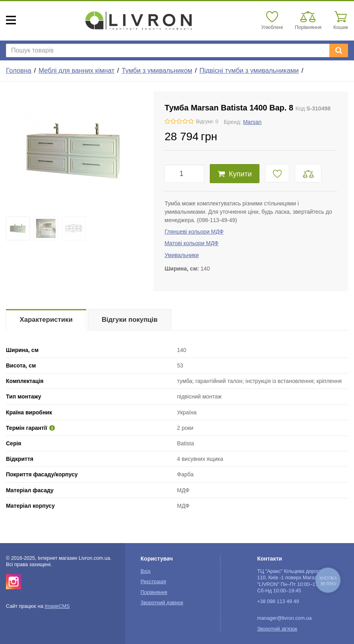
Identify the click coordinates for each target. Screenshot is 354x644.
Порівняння (154, 592)
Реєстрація (153, 582)
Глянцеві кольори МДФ (194, 232)
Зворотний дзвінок (162, 603)
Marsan (252, 122)
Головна (19, 71)
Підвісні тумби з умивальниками (249, 71)
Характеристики (46, 320)
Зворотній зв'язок (277, 629)
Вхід (146, 571)
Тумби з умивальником (157, 71)
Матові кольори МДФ (192, 243)
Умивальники (182, 255)
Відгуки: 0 (207, 122)
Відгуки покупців (130, 320)
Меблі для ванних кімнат (76, 71)
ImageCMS (57, 606)
